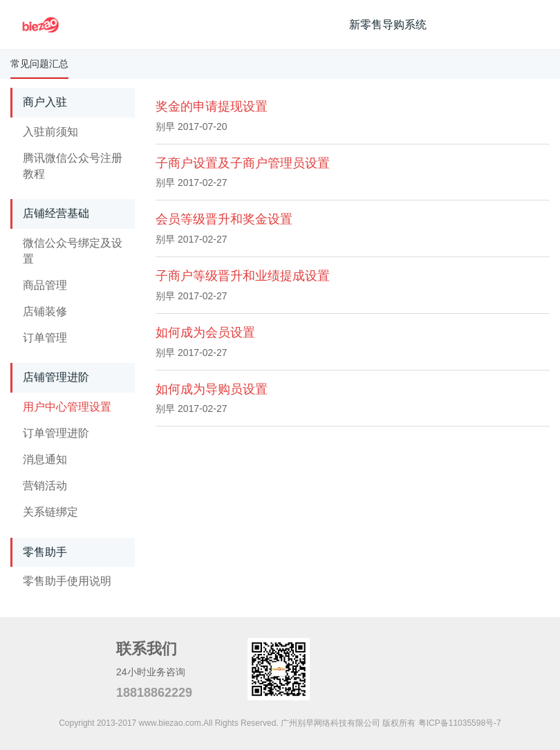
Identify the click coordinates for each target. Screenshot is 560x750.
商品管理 (45, 285)
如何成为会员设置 (205, 332)
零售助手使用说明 (67, 581)
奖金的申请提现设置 (212, 106)
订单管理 (45, 338)
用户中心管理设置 (67, 407)
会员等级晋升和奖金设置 (224, 219)
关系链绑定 (50, 512)
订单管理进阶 (56, 433)
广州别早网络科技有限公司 (330, 723)
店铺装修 (45, 311)
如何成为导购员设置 (212, 389)
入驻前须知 (50, 132)
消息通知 (45, 459)
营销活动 (45, 486)
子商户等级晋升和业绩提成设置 (243, 276)
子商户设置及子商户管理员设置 (243, 163)
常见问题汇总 (39, 64)
